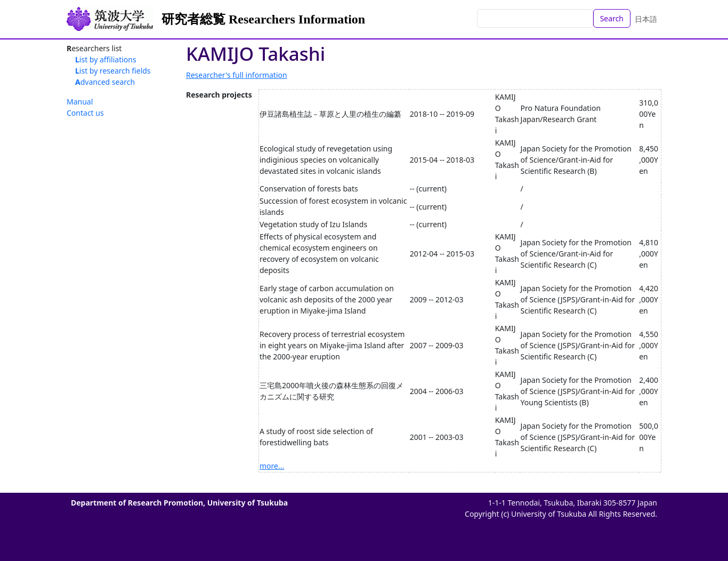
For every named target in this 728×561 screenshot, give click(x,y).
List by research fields (113, 71)
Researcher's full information (237, 75)
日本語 (646, 19)
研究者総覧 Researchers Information (263, 19)
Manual (80, 102)
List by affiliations (106, 59)
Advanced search (105, 82)
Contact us (85, 113)
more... (272, 466)
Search (612, 18)
